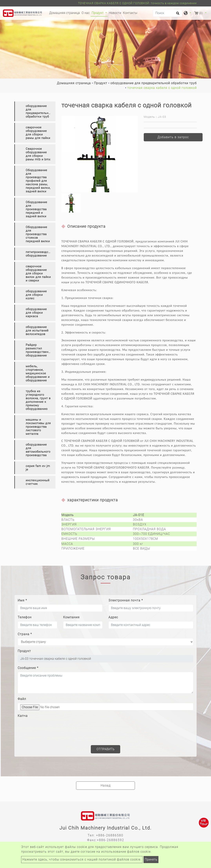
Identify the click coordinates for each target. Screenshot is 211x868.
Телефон (25, 617)
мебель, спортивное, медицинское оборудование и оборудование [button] (38, 373)
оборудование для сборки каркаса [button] (36, 313)
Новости (115, 13)
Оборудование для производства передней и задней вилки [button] (36, 209)
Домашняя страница (65, 13)
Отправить (105, 749)
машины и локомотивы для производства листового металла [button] (38, 427)
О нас (86, 13)
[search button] (177, 15)
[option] (100, 154)
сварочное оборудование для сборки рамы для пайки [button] (38, 133)
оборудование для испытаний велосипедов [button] (37, 331)
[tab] (35, 111)
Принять (151, 859)
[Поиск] (167, 13)
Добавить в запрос (173, 137)
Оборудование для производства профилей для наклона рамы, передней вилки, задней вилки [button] (38, 181)
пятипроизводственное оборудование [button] (41, 254)
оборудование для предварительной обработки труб (154, 83)
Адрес (113, 617)
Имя (22, 600)
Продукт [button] (98, 13)
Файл (22, 699)
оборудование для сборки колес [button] (36, 295)
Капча (23, 716)
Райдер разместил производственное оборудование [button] (40, 350)
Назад (106, 785)
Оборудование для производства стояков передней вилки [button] (38, 234)
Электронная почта (126, 600)
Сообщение (28, 668)
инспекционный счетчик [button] (38, 482)
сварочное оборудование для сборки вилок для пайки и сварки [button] (38, 273)
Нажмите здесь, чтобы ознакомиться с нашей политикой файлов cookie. (82, 859)
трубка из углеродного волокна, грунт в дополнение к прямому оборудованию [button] (38, 400)
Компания (71, 617)
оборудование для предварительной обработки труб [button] (39, 111)
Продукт (101, 83)
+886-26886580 (110, 835)
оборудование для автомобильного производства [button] (38, 450)
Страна (25, 634)
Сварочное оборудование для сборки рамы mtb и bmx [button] (38, 154)
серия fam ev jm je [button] (38, 468)
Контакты (130, 13)
